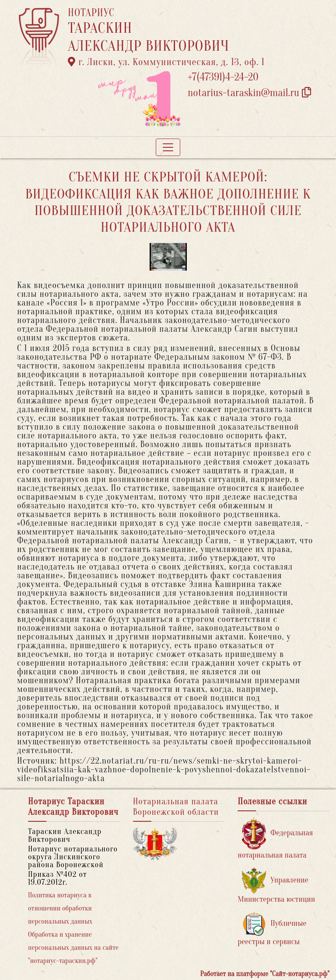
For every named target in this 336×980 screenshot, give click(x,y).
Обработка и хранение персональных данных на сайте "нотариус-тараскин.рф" (73, 948)
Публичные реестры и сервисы (272, 929)
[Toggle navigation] (168, 147)
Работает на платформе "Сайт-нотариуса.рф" (265, 974)
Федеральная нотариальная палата (275, 839)
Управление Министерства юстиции (276, 886)
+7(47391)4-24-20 (223, 77)
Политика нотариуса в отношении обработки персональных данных (60, 908)
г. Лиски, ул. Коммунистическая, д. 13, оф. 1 (166, 62)
